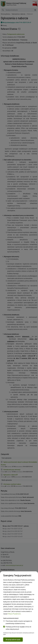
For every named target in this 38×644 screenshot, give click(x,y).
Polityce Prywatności (14, 614)
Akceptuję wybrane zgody (13, 640)
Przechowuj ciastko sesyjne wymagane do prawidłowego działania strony (18, 622)
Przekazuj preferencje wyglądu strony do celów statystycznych (17, 628)
